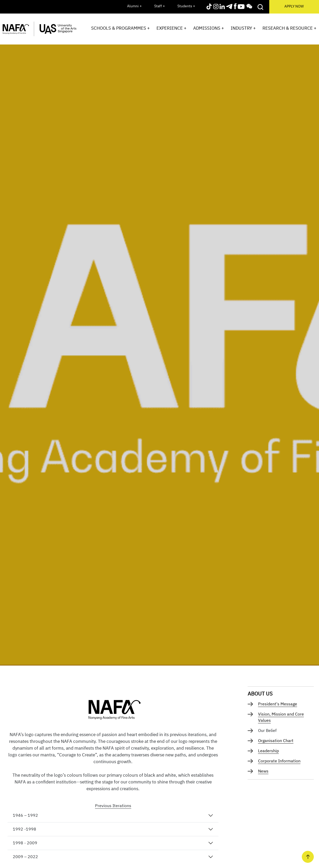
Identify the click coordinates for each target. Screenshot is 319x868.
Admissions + (209, 28)
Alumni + (134, 6)
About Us (260, 694)
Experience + (171, 28)
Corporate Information (279, 761)
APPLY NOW (294, 6)
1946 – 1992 (25, 815)
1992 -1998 (24, 829)
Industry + (243, 28)
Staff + (159, 6)
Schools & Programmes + (120, 28)
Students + (186, 6)
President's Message (278, 704)
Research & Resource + (289, 28)
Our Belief (267, 730)
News (263, 771)
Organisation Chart (276, 741)
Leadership (268, 751)
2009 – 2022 (25, 857)
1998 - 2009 (25, 843)
